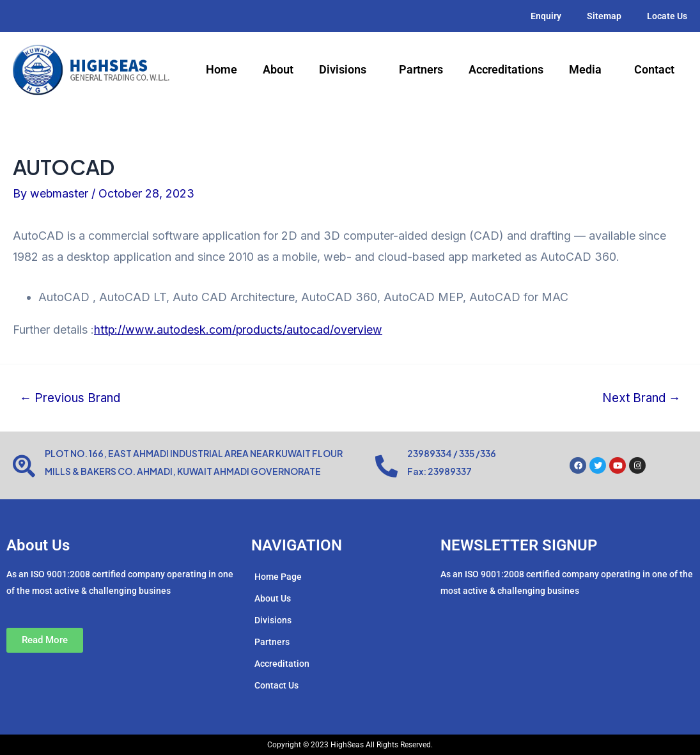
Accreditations (506, 69)
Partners (421, 69)
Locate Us (667, 16)
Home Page (278, 577)
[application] (371, 70)
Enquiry (546, 16)
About (278, 69)
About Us (273, 598)
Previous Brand (71, 398)
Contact (654, 69)
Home (222, 69)
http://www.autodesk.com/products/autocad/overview (239, 330)
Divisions (346, 70)
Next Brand (640, 398)
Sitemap (604, 16)
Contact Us (276, 685)
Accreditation (282, 664)
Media (589, 70)
